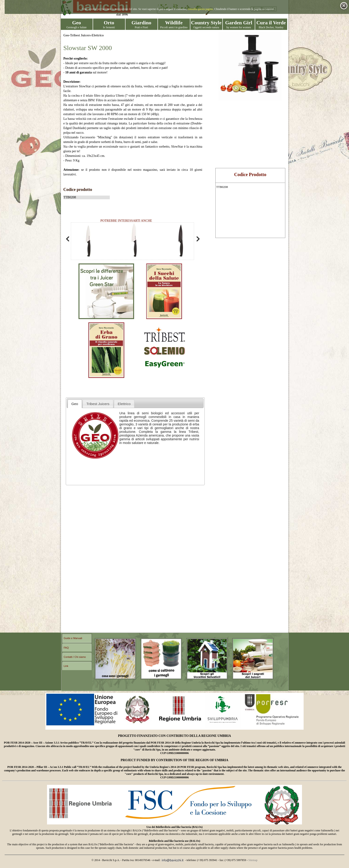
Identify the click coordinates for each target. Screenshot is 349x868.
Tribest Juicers (80, 35)
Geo (66, 35)
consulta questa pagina (200, 9)
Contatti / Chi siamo (75, 657)
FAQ (66, 648)
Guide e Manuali (73, 638)
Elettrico (98, 35)
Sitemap (253, 860)
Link (66, 666)
